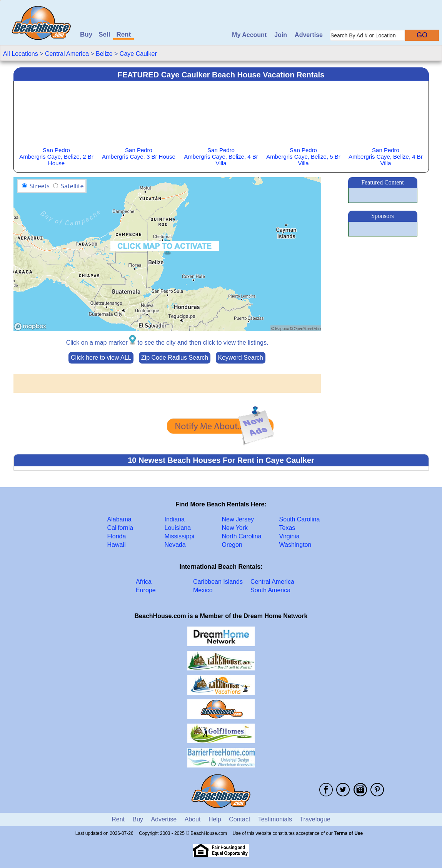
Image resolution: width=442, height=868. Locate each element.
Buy (86, 34)
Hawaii (117, 545)
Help (215, 819)
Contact (239, 819)
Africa (144, 582)
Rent (123, 34)
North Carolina (242, 536)
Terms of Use (348, 833)
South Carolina (300, 519)
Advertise (309, 35)
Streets (40, 186)
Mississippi (179, 536)
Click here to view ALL (101, 358)
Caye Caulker (138, 54)
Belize (104, 54)
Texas (287, 528)
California (120, 528)
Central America (67, 54)
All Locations (21, 54)
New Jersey (238, 519)
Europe (146, 590)
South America (270, 590)
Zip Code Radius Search (175, 358)
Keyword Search (241, 358)
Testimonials (275, 819)
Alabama (119, 519)
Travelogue (315, 819)
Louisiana (178, 528)
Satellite (72, 186)
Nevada (175, 545)
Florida (117, 536)
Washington (295, 545)
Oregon (232, 545)
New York (235, 528)
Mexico (203, 590)
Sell (104, 34)
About (193, 819)
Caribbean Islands (218, 582)
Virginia (289, 536)
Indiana (175, 519)
